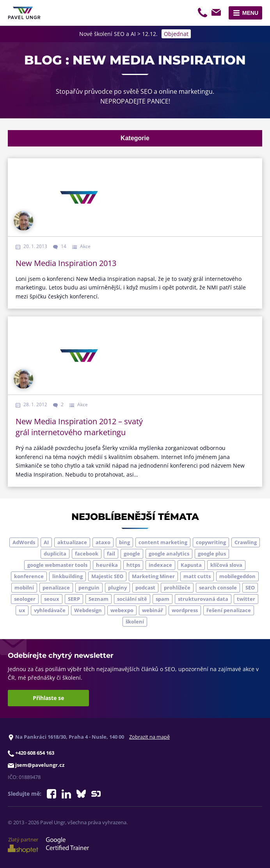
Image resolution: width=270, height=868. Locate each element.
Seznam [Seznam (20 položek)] (99, 599)
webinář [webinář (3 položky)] (153, 610)
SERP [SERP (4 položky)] (74, 599)
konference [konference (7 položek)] (29, 576)
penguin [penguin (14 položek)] (89, 588)
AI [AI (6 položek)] (46, 542)
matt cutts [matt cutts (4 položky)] (197, 576)
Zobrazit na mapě (149, 737)
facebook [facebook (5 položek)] (87, 554)
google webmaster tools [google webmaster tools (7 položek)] (57, 565)
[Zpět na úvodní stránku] (24, 13)
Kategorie (135, 138)
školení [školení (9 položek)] (135, 622)
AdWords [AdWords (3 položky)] (24, 542)
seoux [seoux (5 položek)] (52, 599)
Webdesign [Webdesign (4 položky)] (88, 610)
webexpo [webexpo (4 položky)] (122, 610)
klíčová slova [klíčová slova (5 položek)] (226, 565)
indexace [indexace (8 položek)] (160, 565)
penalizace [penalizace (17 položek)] (56, 588)
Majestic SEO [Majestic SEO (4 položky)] (107, 576)
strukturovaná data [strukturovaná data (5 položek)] (203, 599)
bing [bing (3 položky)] (124, 542)
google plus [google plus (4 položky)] (212, 554)
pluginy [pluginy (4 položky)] (117, 588)
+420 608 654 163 (203, 14)
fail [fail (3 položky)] (111, 554)
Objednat (176, 34)
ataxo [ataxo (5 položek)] (103, 542)
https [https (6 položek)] (133, 565)
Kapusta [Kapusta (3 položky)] (191, 565)
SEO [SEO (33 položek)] (250, 588)
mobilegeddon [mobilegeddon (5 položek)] (237, 576)
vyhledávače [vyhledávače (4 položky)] (50, 610)
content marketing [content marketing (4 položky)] (163, 542)
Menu (250, 13)
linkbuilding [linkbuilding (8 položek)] (67, 576)
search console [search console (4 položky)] (218, 588)
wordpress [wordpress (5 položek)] (185, 610)
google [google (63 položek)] (132, 554)
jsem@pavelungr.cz (217, 14)
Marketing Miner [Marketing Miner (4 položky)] (153, 576)
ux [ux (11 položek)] (22, 610)
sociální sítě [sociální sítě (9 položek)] (132, 599)
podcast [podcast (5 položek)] (145, 588)
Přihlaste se (48, 698)
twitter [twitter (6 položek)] (246, 599)
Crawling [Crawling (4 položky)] (246, 542)
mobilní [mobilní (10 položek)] (24, 588)
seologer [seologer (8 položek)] (25, 599)
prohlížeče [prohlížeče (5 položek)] (177, 588)
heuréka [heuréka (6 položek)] (107, 565)
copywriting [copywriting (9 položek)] (211, 542)
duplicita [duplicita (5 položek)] (55, 554)
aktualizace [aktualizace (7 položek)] (72, 542)
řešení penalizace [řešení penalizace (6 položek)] (229, 610)
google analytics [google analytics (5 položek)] (169, 554)
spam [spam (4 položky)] (163, 599)
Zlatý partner (23, 845)
